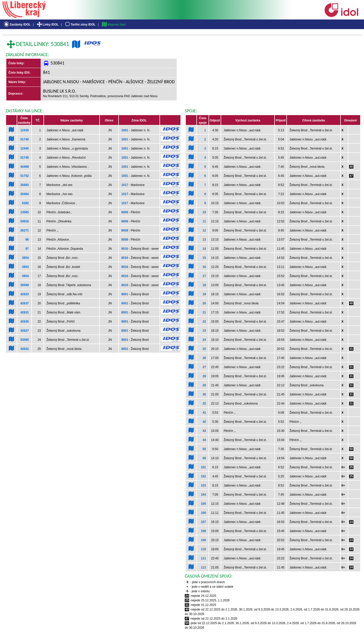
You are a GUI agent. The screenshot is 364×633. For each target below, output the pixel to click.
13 (204, 240)
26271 (24, 230)
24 (204, 340)
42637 (24, 303)
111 (203, 558)
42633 (24, 294)
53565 (24, 340)
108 (203, 531)
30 (204, 394)
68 (204, 458)
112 (203, 567)
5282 (25, 203)
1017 (125, 185)
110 (203, 549)
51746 (24, 158)
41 (204, 413)
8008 (125, 212)
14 (204, 249)
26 (204, 358)
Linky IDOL (47, 25)
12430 (24, 130)
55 (204, 449)
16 (204, 267)
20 (204, 303)
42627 (24, 331)
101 (203, 467)
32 (204, 404)
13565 (24, 212)
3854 (25, 258)
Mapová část (113, 25)
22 (204, 322)
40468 (24, 167)
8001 (125, 294)
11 (204, 221)
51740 (24, 139)
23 (204, 331)
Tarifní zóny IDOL (80, 25)
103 (203, 486)
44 (204, 440)
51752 (24, 176)
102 (203, 476)
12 (204, 230)
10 (204, 212)
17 (204, 276)
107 (203, 522)
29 (204, 385)
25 (204, 349)
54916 (24, 221)
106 (203, 513)
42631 (24, 312)
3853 (25, 267)
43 (204, 431)
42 (204, 422)
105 (203, 504)
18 (204, 285)
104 (203, 495)
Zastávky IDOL (17, 25)
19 (204, 294)
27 (204, 367)
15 (204, 258)
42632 (24, 349)
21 (204, 312)
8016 (125, 249)
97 (27, 249)
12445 (24, 149)
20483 (24, 185)
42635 (24, 322)
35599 (24, 285)
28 (204, 376)
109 (203, 540)
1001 (125, 130)
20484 (24, 194)
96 (27, 240)
